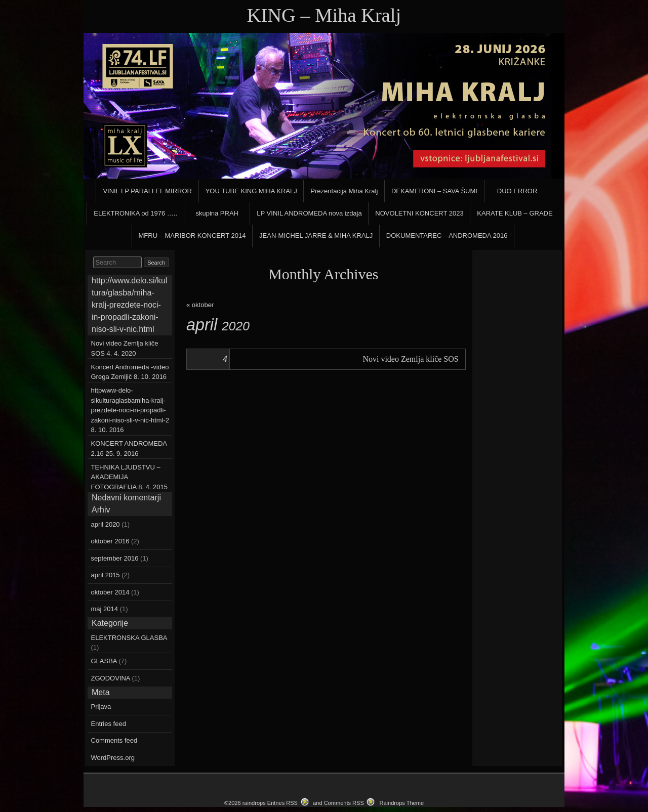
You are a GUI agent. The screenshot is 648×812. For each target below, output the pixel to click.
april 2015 (106, 575)
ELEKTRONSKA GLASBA (129, 638)
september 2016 (115, 558)
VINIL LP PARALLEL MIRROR (147, 191)
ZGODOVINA (111, 678)
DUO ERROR (517, 191)
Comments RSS (344, 803)
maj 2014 (105, 609)
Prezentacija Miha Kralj (344, 191)
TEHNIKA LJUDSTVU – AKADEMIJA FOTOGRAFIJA (126, 477)
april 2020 (106, 524)
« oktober (200, 305)
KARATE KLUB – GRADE (515, 213)
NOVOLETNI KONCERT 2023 (419, 213)
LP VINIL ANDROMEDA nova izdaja (309, 213)
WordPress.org (113, 758)
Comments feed (114, 740)
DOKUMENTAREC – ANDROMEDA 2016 (447, 236)
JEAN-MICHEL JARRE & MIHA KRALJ (316, 236)
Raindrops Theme (401, 803)
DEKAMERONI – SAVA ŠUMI (434, 191)
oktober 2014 (110, 592)
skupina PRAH (217, 213)
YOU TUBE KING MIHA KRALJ (251, 191)
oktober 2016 (110, 541)
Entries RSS (282, 803)
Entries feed (109, 724)
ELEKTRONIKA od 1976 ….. (135, 213)
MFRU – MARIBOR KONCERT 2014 (192, 236)
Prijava (101, 707)
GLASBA (104, 661)
